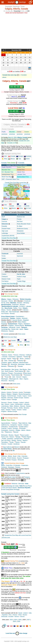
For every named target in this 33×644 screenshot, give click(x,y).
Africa (5, 159)
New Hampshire (6, 369)
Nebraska (11, 366)
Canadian (6, 334)
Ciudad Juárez (23, 427)
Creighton (11, 326)
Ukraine (19, 410)
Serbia (21, 408)
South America (21, 473)
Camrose (4, 221)
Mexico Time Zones (8, 420)
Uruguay (14, 460)
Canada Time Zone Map (10, 238)
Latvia (12, 404)
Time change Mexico (11, 418)
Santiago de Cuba (13, 486)
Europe (19, 156)
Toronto (9, 310)
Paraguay (26, 458)
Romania (10, 408)
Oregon (11, 373)
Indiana (27, 359)
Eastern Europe (19, 398)
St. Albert (20, 226)
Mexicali (16, 432)
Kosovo (7, 404)
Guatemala (25, 465)
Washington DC (14, 379)
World (27, 159)
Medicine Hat (21, 217)
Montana (4, 366)
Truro (20, 308)
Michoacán (4, 435)
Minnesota (14, 364)
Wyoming (12, 381)
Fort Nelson (5, 281)
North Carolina (9, 371)
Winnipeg (26, 303)
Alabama (4, 355)
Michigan (4, 364)
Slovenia (26, 408)
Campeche (13, 425)
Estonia (26, 398)
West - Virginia (24, 379)
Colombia (24, 456)
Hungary (16, 402)
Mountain (12, 132)
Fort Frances (5, 313)
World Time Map (8, 177)
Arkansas (22, 355)
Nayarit (17, 435)
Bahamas (15, 484)
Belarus (3, 394)
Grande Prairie (6, 229)
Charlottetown (20, 317)
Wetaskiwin (20, 231)
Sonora (19, 440)
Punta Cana (5, 489)
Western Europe (12, 411)
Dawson (11, 331)
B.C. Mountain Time (7, 172)
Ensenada (23, 428)
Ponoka (19, 219)
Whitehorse (5, 331)
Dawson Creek (6, 279)
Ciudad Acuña (13, 427)
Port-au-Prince (27, 486)
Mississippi (21, 364)
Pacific (4, 132)
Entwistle (4, 226)
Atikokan (26, 310)
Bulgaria (15, 394)
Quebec (19, 318)
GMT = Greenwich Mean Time (10, 179)
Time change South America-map (15, 454)
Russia (16, 408)
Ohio (28, 371)
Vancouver (4, 301)
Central (19, 132)
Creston (4, 274)
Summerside (5, 318)
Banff (3, 217)
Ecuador (4, 458)
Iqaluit (21, 329)
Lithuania (27, 404)
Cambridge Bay (6, 329)
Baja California (23, 423)
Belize (3, 465)
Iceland (21, 402)
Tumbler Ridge (21, 281)
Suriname (8, 460)
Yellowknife (12, 327)
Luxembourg (5, 406)
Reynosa (27, 439)
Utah (14, 377)
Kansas (11, 361)
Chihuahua (4, 427)
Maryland (15, 363)
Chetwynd (5, 277)
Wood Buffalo (21, 233)
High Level (5, 231)
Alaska (10, 355)
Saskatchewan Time (8, 174)
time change (23, 633)
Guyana (19, 458)
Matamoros (9, 432)
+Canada (21, 163)
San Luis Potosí (6, 440)
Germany (4, 402)
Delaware (19, 357)
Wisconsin (4, 381)
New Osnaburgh (14, 312)
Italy (2, 404)
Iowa (6, 361)
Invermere (20, 254)
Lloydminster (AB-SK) (8, 236)
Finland (3, 399)
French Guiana (12, 458)
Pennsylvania (18, 373)
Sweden (8, 410)
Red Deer (20, 221)
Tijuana (17, 442)
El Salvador (17, 465)
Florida (26, 357)
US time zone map (8, 352)
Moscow (23, 406)
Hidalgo (18, 430)
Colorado (5, 357)
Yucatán (10, 444)
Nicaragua (11, 467)
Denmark (10, 398)
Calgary (9, 299)
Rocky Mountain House (24, 224)
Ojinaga (18, 437)
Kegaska (4, 324)
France (9, 399)
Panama (18, 467)
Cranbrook (27, 301)
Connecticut (12, 357)
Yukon (26, 329)
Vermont (19, 377)
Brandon (20, 303)
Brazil (15, 456)
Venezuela (21, 460)
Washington (5, 379)
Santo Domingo (14, 489)
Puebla (4, 439)
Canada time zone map (9, 296)
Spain (3, 410)
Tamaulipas (5, 442)
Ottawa (3, 310)
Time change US (10, 350)
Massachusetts (24, 363)
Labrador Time (21, 174)
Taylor (19, 279)
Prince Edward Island (8, 317)
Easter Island (12, 477)
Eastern (27, 132)
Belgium (9, 394)
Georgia (4, 359)
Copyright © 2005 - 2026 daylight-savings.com (17, 641)
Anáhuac (14, 423)
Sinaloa (14, 440)
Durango (15, 428)
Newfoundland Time (23, 177)
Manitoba (13, 303)
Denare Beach (19, 326)
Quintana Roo (18, 439)
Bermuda (21, 484)
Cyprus (25, 396)
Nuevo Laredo (25, 435)
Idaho (14, 359)
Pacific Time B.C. (7, 167)
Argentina (4, 456)
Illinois (22, 359)
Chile (19, 456)
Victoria (11, 301)
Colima (10, 428)
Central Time (21, 170)
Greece (10, 402)
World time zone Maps (9, 337)
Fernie (4, 256)
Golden (4, 258)
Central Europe (12, 396)
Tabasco (25, 440)
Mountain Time (6, 170)
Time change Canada (11, 294)
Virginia (24, 377)
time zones (22, 334)
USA (4, 156)
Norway (28, 406)
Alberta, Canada (22, 137)
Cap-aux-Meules (17, 320)
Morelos (11, 435)
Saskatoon (27, 324)
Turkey (14, 410)
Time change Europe (11, 387)
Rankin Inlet (15, 329)
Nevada (20, 366)
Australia (28, 156)
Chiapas (26, 425)
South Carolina (6, 375)
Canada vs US (13, 143)
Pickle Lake (5, 312)
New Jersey (15, 369)
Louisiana (4, 363)
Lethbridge (5, 233)
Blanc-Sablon (22, 322)
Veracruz (4, 444)
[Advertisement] (16, 31)
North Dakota (19, 371)
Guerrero (12, 430)
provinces (5, 134)
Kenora (12, 313)
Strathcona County (22, 229)
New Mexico (23, 369)
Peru (3, 460)
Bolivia (10, 456)
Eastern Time (21, 167)
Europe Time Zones (8, 389)
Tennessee (27, 375)
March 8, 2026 (12, 137)
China (20, 208)
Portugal (4, 408)
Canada (12, 156)
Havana (4, 486)
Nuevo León (5, 437)
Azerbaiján (27, 392)
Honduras (4, 467)
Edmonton (16, 299)
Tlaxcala (23, 442)
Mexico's (17, 447)
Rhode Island (27, 373)
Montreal (25, 318)
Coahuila (4, 428)
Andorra (9, 392)
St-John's (22, 306)
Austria (21, 392)
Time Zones (11, 163)
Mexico (12, 159)
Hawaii (9, 359)
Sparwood (20, 256)
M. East (28, 208)
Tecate (12, 442)
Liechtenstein (19, 404)
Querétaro (10, 439)
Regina (20, 324)
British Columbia (26, 299)
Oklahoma (4, 373)
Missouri (28, 364)
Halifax (15, 308)
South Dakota (16, 375)
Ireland (27, 402)
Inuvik (18, 327)
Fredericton (15, 305)
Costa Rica (9, 465)
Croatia (19, 396)
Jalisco (23, 430)
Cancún (20, 425)
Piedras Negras (26, 437)
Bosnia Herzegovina (25, 394)
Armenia (15, 392)
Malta (11, 406)
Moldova (17, 406)
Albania (3, 392)
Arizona (16, 355)
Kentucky (20, 361)
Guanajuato (5, 430)
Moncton (22, 305)
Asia (19, 159)
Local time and (12, 633)
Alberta (3, 299)
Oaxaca (12, 437)
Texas (7, 377)
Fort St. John (5, 303)
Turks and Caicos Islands (9, 488)
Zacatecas (16, 444)
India (30, 613)
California (29, 355)
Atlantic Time (21, 172)
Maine (10, 363)
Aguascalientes (6, 423)
